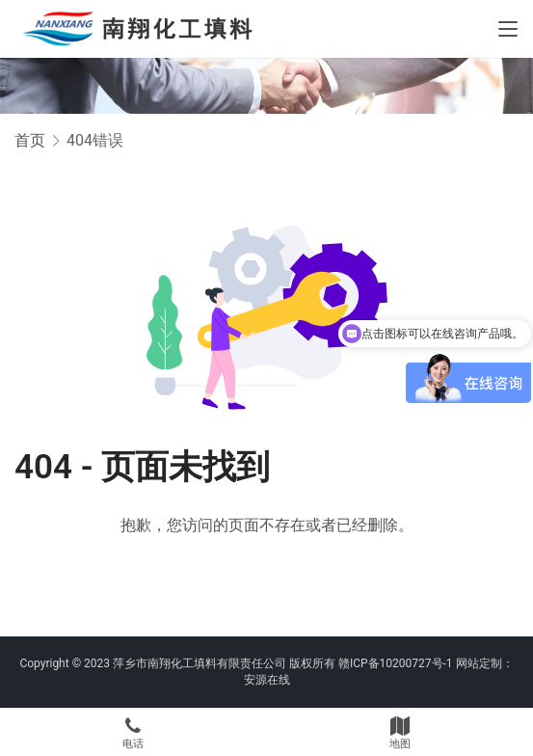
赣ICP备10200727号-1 (396, 663)
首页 (30, 140)
